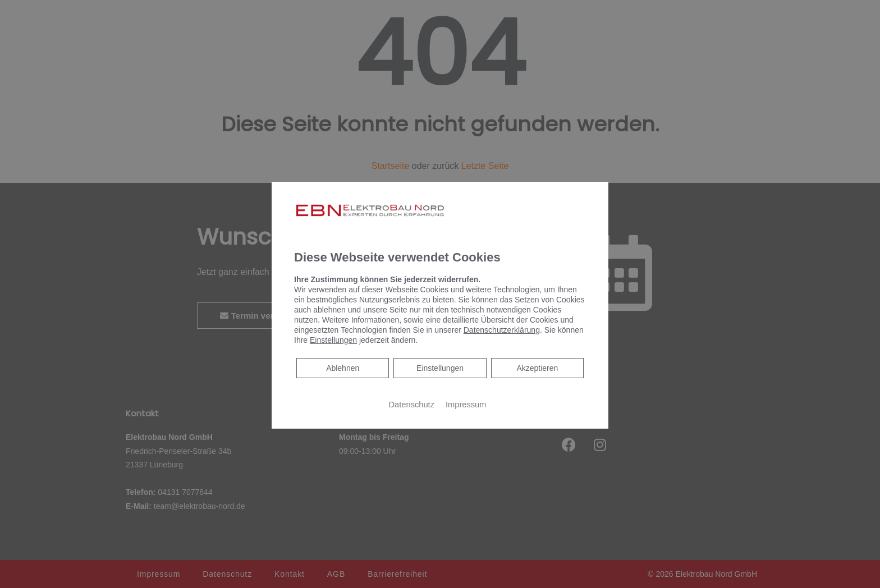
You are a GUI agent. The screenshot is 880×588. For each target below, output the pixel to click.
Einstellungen (440, 368)
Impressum (466, 405)
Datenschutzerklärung (502, 330)
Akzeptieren (537, 368)
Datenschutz (412, 405)
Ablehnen (342, 367)
